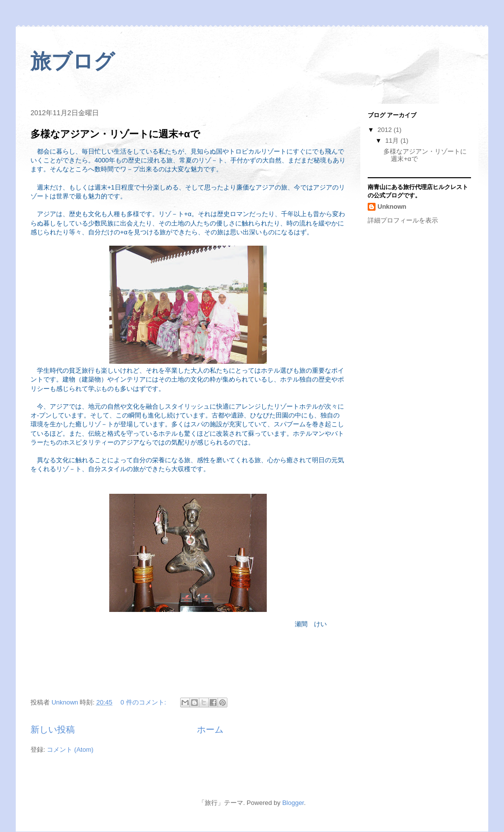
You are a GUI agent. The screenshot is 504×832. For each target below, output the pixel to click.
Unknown (392, 207)
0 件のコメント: (144, 702)
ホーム (210, 730)
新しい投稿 (53, 730)
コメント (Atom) (70, 750)
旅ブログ (73, 61)
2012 (386, 130)
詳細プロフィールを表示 (403, 220)
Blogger (293, 803)
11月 (393, 141)
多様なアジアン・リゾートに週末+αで (115, 134)
